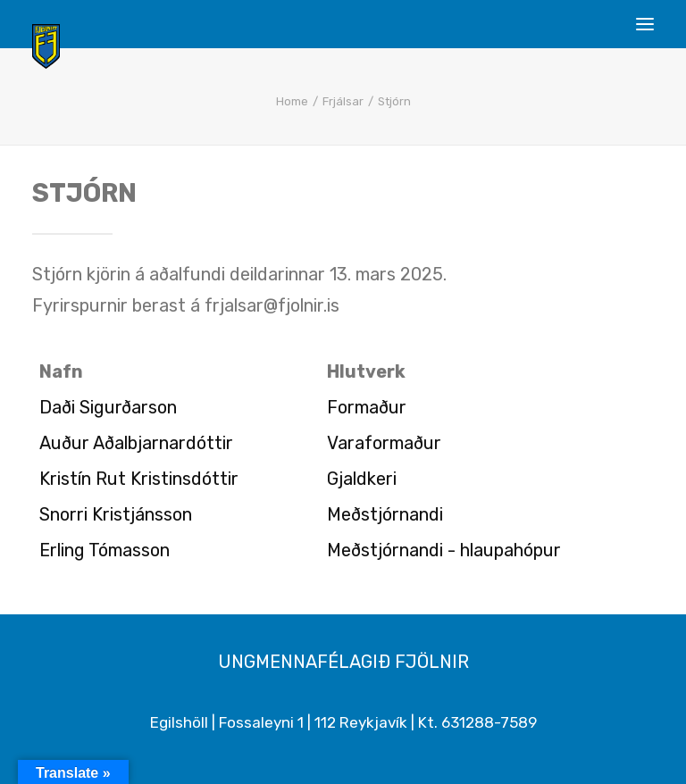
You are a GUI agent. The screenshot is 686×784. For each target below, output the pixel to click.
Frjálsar (343, 101)
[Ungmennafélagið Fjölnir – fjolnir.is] (46, 46)
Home (292, 101)
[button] (645, 24)
